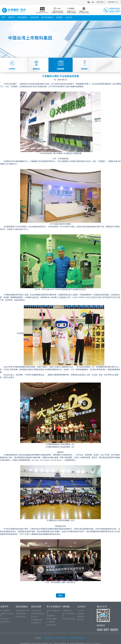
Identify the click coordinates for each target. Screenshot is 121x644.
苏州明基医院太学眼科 (77, 638)
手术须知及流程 (37, 620)
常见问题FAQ (5, 622)
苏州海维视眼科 (62, 638)
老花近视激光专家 (69, 619)
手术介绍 (34, 617)
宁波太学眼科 (49, 638)
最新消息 (100, 2)
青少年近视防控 (47, 17)
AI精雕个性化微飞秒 (7, 615)
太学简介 (81, 611)
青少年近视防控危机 (53, 612)
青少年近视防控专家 (69, 615)
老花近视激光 (22, 17)
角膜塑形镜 (51, 616)
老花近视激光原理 (22, 611)
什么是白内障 (36, 611)
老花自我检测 (21, 614)
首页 (3, 17)
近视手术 (11, 17)
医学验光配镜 (52, 619)
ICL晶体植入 (5, 619)
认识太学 (69, 17)
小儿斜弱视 (51, 622)
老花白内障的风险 (38, 614)
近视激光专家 (67, 611)
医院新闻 (81, 617)
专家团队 (59, 17)
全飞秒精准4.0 (5, 611)
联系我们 (81, 620)
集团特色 (81, 614)
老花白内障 (34, 17)
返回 (60, 595)
